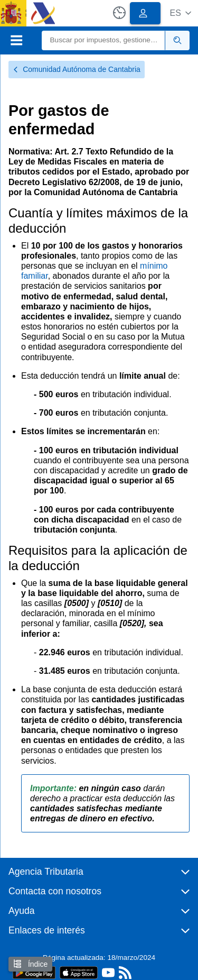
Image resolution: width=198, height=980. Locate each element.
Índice (30, 964)
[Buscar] (104, 40)
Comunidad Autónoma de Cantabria (77, 69)
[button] (180, 13)
